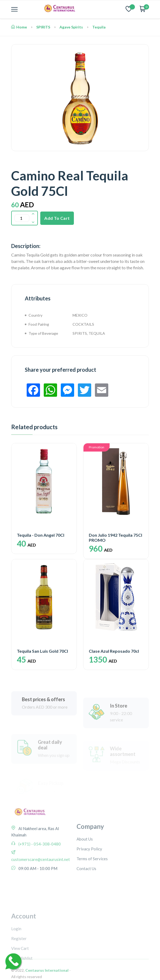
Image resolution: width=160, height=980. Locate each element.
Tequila (99, 27)
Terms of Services (92, 886)
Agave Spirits (71, 27)
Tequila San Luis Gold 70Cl (42, 651)
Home (19, 27)
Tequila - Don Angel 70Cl (41, 535)
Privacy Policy (89, 876)
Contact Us (86, 896)
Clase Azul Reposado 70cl (114, 651)
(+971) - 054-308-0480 (39, 866)
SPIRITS (43, 27)
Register (19, 967)
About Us (85, 867)
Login (16, 958)
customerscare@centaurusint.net (41, 882)
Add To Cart (57, 218)
